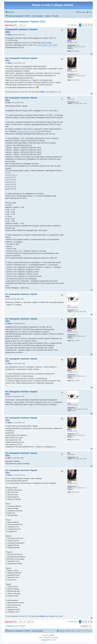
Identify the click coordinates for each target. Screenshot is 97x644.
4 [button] (89, 25)
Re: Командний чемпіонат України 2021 (21, 59)
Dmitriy (69, 41)
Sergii (69, 403)
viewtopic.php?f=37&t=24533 (47, 45)
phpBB (52, 635)
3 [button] (86, 25)
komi (69, 306)
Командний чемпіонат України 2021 (25, 21)
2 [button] (83, 25)
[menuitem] (10, 12)
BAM (69, 98)
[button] (92, 25)
